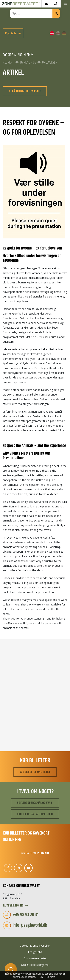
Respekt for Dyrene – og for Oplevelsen (30, 63)
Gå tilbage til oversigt (25, 91)
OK (41, 977)
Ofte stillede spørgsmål (35, 965)
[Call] (56, 4)
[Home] (21, 4)
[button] (65, 4)
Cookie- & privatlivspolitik (35, 946)
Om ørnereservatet (35, 958)
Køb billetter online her (35, 772)
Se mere (51, 977)
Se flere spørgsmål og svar (34, 803)
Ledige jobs (35, 952)
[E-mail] (46, 4)
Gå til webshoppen (35, 853)
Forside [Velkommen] (8, 55)
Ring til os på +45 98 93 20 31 (35, 814)
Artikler (24, 55)
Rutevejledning (15, 906)
